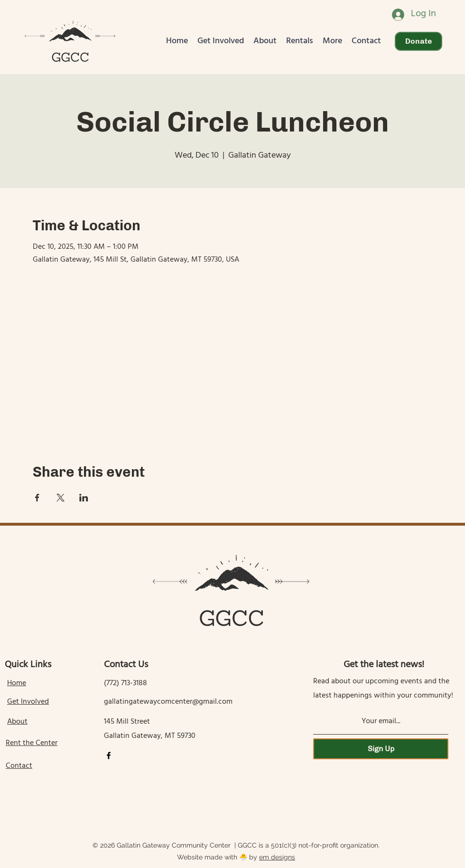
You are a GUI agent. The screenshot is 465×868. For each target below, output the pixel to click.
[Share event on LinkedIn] (84, 498)
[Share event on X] (60, 498)
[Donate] (418, 41)
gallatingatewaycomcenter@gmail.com (168, 702)
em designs (277, 857)
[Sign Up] (381, 749)
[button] (221, 41)
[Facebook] (109, 755)
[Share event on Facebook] (37, 498)
